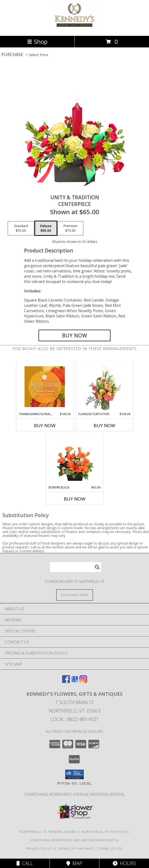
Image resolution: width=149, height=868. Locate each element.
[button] (74, 774)
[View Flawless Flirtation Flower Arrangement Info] (104, 386)
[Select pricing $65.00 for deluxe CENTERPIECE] (46, 228)
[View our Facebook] (66, 681)
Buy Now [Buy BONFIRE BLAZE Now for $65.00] (75, 499)
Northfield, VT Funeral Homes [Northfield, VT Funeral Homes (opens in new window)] (48, 832)
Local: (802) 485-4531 (75, 719)
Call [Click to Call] (25, 863)
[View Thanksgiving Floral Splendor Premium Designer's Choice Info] (45, 387)
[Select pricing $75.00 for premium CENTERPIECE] (70, 228)
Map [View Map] (74, 863)
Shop (37, 42)
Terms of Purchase (76, 849)
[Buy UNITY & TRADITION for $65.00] (75, 335)
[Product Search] (76, 567)
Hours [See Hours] (124, 863)
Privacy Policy (40, 849)
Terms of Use (111, 849)
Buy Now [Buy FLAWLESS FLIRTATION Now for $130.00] (104, 425)
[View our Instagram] (83, 681)
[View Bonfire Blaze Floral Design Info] (74, 460)
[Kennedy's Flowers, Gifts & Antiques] (74, 29)
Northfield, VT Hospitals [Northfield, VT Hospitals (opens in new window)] (105, 832)
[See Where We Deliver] (75, 595)
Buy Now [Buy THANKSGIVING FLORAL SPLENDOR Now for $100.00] (45, 425)
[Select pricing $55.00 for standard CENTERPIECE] (21, 228)
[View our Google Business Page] (75, 681)
